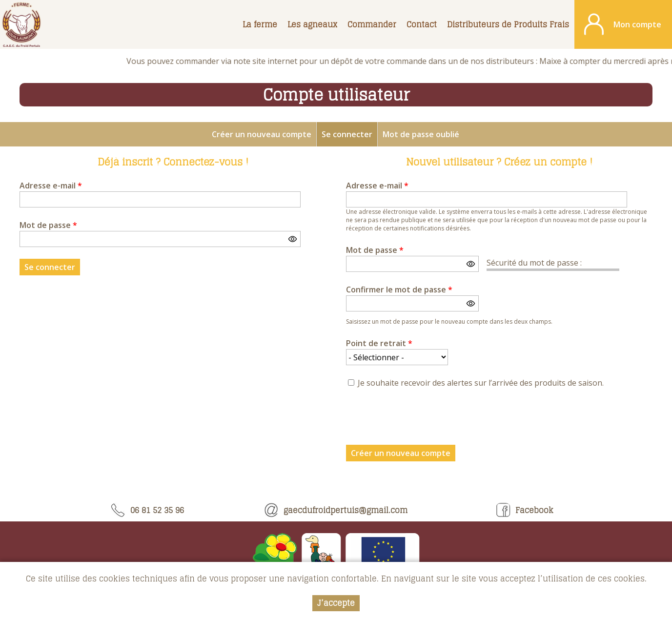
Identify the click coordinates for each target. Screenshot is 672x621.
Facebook (525, 510)
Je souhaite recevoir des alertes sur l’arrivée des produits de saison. (481, 383)
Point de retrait (379, 343)
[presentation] (420, 419)
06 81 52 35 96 (147, 510)
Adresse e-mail (51, 186)
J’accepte (336, 603)
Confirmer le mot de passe (399, 290)
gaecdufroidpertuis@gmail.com (336, 510)
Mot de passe (48, 225)
